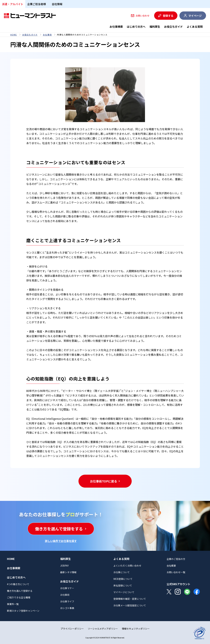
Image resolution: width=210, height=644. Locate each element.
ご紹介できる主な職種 (19, 597)
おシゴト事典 (67, 608)
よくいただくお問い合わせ (127, 566)
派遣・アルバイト (13, 4)
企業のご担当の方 (176, 559)
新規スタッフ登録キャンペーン (23, 611)
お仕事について (122, 572)
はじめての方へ (136, 27)
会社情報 (57, 4)
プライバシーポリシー (72, 629)
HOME (14, 35)
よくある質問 (195, 27)
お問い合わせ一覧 (176, 572)
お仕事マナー (67, 588)
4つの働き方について (18, 584)
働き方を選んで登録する (20, 591)
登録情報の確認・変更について (130, 599)
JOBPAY (64, 566)
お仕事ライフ (67, 601)
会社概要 (171, 566)
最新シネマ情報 (68, 572)
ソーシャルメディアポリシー (103, 629)
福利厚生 (155, 27)
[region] (105, 35)
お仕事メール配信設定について (130, 605)
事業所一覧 (13, 604)
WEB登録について (123, 579)
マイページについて (124, 592)
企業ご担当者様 (37, 4)
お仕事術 (47, 35)
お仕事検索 (116, 27)
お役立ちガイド (173, 27)
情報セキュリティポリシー (136, 629)
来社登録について (123, 585)
